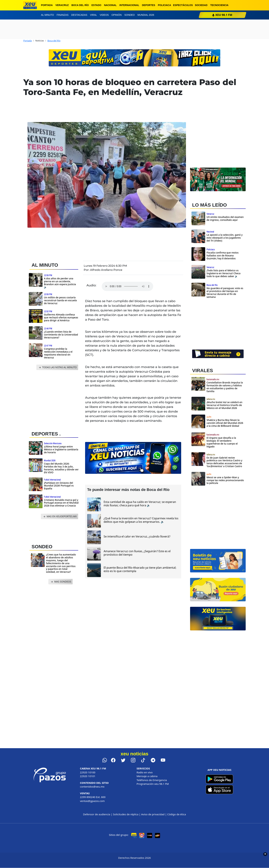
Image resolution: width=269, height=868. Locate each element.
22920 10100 (88, 772)
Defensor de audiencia (97, 814)
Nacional (110, 5)
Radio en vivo (145, 772)
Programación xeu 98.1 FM (153, 784)
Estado (96, 5)
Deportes (149, 5)
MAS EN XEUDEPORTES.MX (60, 517)
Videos (104, 15)
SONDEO (42, 547)
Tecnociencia (219, 5)
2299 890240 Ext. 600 (93, 797)
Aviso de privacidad (153, 814)
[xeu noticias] (30, 5)
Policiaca (164, 5)
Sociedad (201, 5)
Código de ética (177, 814)
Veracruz (62, 5)
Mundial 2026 (146, 15)
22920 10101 (88, 776)
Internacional (129, 5)
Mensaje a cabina (147, 776)
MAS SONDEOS (61, 582)
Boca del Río (80, 5)
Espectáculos (183, 5)
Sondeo (130, 15)
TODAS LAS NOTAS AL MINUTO (57, 367)
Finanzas (63, 15)
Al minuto (47, 15)
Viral (93, 15)
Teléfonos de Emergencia (152, 780)
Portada (47, 5)
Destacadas (79, 15)
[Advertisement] (55, 400)
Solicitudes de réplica (126, 814)
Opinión (117, 15)
